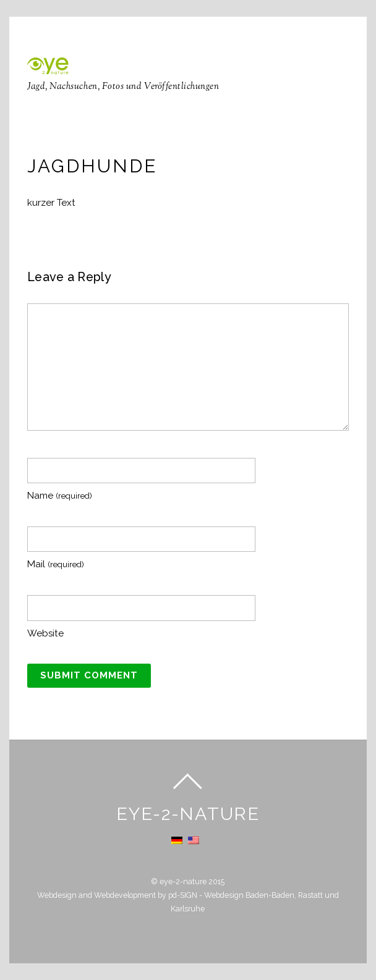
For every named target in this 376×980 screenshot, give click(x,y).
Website (45, 633)
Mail (56, 564)
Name (60, 496)
